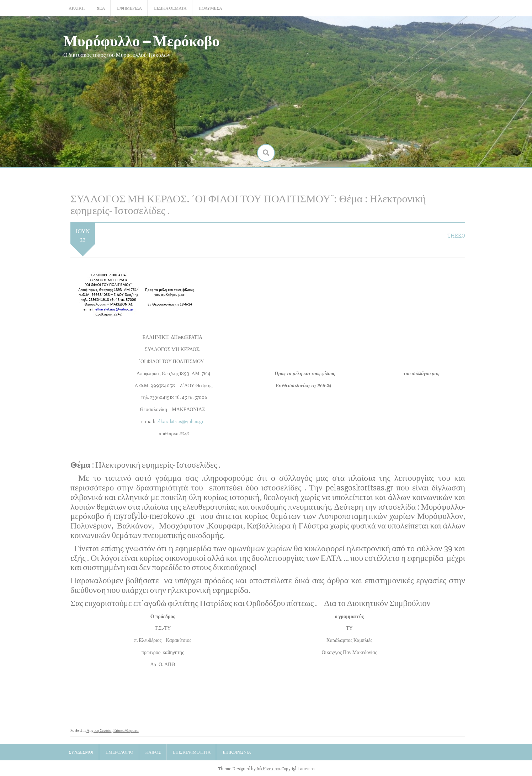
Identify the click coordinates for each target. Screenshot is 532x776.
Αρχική (77, 8)
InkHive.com (268, 769)
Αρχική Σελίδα (99, 731)
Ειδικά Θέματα (170, 8)
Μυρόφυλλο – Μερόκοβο (142, 40)
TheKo (456, 236)
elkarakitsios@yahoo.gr (180, 422)
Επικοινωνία (237, 752)
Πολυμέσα (211, 8)
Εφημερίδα (129, 8)
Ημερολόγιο (119, 752)
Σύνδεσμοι (81, 752)
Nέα (101, 8)
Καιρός (153, 752)
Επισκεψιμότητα (192, 752)
